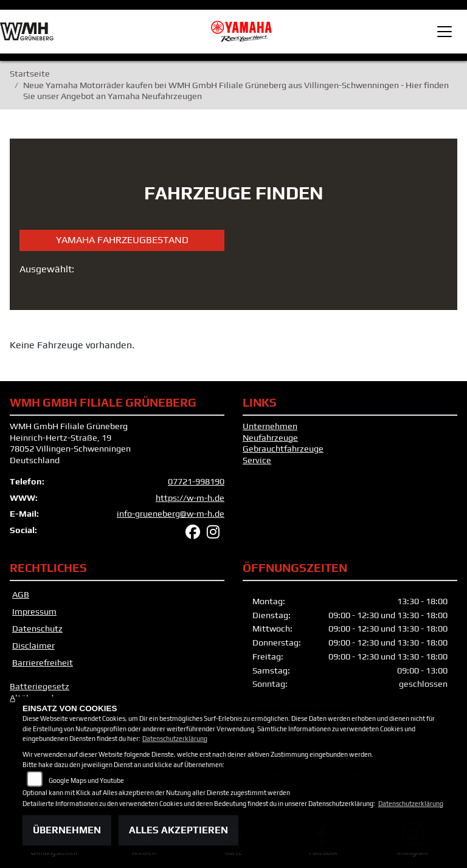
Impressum (34, 611)
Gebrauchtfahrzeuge (283, 449)
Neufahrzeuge (270, 438)
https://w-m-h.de (190, 498)
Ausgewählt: (47, 269)
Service (257, 460)
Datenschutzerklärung (175, 739)
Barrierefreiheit (43, 663)
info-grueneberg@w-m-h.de (171, 514)
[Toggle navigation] (445, 32)
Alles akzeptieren (178, 830)
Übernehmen (67, 830)
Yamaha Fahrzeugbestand (122, 240)
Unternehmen (270, 426)
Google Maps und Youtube (86, 780)
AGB (21, 594)
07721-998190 (196, 481)
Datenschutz (37, 629)
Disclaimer (33, 646)
